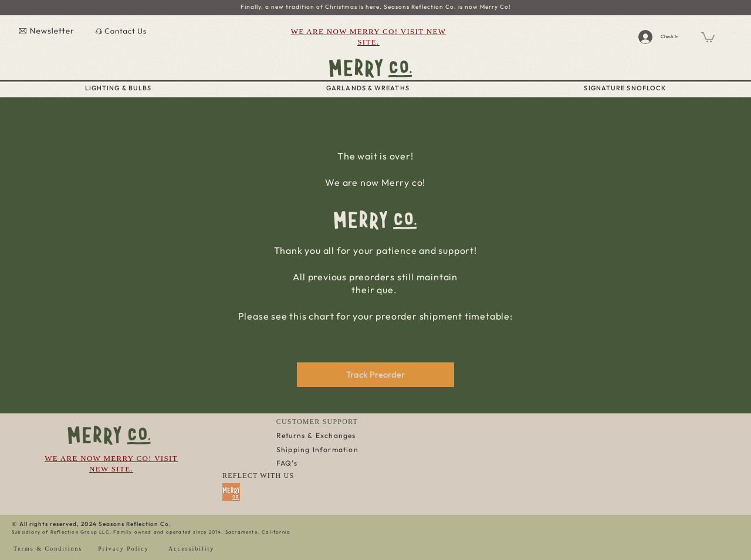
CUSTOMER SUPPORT (317, 422)
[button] (708, 37)
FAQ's (287, 463)
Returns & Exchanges (316, 435)
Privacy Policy (124, 549)
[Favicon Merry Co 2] (231, 492)
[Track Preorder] (375, 375)
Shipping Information (317, 449)
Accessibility (191, 549)
